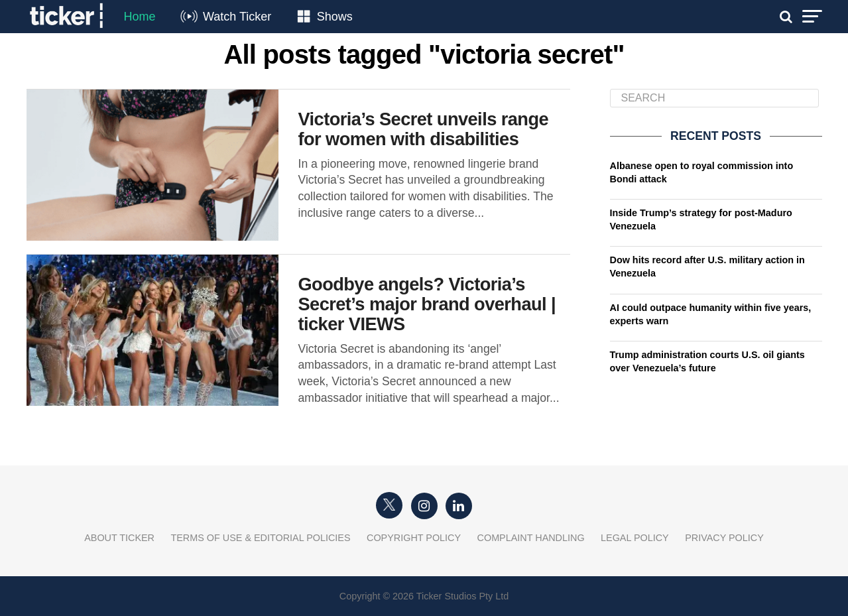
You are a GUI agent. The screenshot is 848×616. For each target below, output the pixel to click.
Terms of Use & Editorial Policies (260, 538)
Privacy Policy (724, 538)
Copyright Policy (414, 538)
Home (140, 17)
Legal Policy (635, 538)
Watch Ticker (237, 17)
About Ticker (119, 538)
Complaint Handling (531, 538)
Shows (335, 17)
